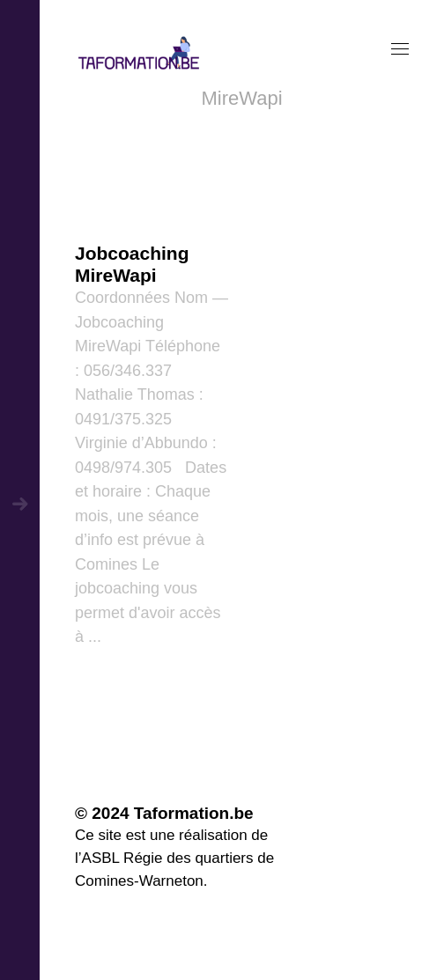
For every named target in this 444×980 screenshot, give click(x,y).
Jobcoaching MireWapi (132, 264)
